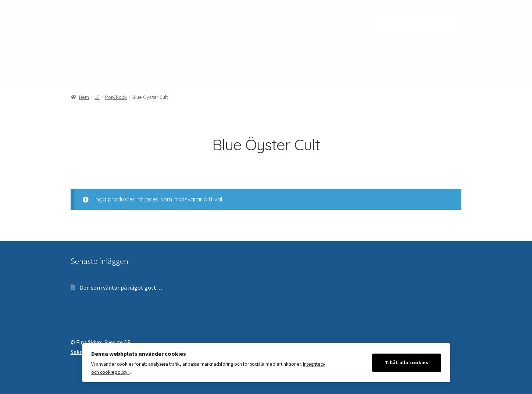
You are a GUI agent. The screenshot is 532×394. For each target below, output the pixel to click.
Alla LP (249, 70)
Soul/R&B (215, 70)
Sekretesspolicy (192, 39)
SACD (279, 70)
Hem (84, 97)
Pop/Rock (175, 70)
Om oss (247, 23)
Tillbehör (311, 70)
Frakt (304, 23)
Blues (78, 70)
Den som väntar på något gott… (121, 287)
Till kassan (218, 23)
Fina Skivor (99, 22)
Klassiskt (136, 70)
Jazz (105, 70)
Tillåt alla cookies (407, 363)
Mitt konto (185, 23)
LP (97, 97)
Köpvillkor (277, 23)
